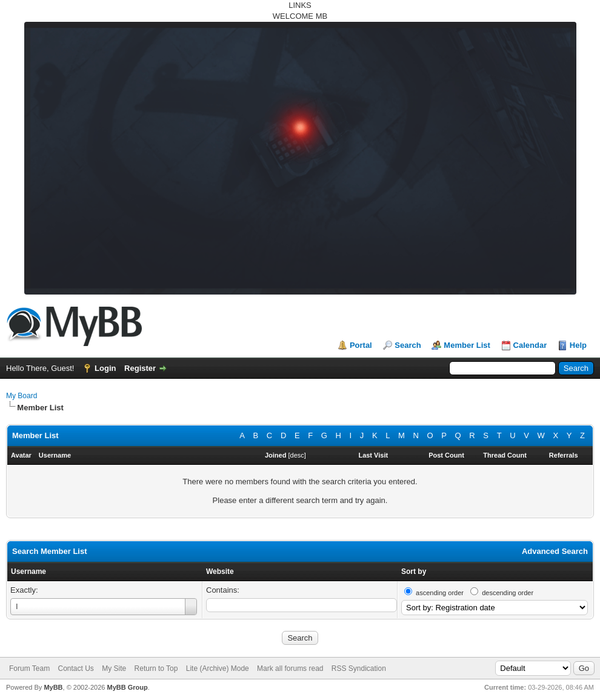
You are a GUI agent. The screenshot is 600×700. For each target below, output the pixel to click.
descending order (508, 593)
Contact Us (75, 668)
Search (408, 345)
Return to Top (156, 668)
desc (297, 455)
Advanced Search (555, 551)
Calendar (530, 345)
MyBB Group (127, 687)
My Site (114, 668)
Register (140, 368)
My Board (22, 396)
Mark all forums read (290, 668)
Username (28, 572)
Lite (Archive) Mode (218, 668)
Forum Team (29, 668)
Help (578, 345)
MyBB (53, 687)
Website (220, 572)
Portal (361, 345)
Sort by (414, 572)
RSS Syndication (359, 668)
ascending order (440, 593)
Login (105, 368)
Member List (467, 345)
